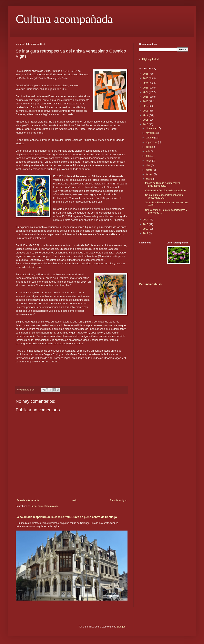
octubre (150, 138)
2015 (146, 124)
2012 (146, 229)
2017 (146, 115)
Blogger (121, 627)
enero (149, 179)
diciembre (151, 128)
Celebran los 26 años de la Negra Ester (166, 191)
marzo (149, 170)
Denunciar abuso (150, 284)
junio (149, 156)
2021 (146, 97)
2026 (146, 74)
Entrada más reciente (28, 500)
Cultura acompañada (64, 19)
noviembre (152, 133)
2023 (146, 88)
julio (148, 151)
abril (148, 165)
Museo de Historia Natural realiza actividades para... (163, 184)
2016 (146, 120)
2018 (146, 111)
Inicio (75, 500)
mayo (149, 161)
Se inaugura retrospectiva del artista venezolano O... (164, 196)
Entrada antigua (118, 500)
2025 (146, 78)
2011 (146, 233)
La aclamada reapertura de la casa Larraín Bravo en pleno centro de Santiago (66, 517)
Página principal (151, 59)
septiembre (152, 142)
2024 (146, 83)
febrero (150, 174)
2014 (146, 220)
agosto (150, 147)
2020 (146, 101)
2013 (146, 224)
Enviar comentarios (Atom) (45, 506)
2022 (146, 92)
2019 (146, 106)
